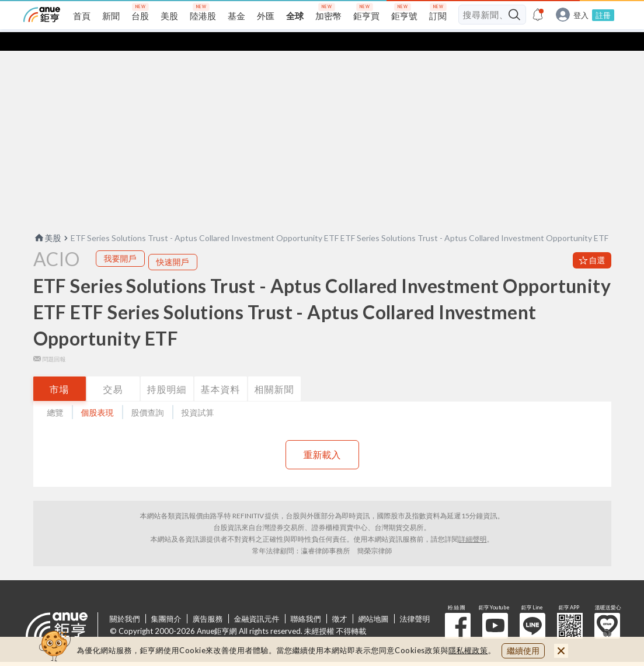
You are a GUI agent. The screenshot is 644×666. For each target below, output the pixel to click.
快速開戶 (173, 243)
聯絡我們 (306, 600)
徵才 (340, 600)
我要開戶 (120, 240)
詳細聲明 (473, 520)
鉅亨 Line (532, 607)
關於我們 (125, 600)
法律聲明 (415, 600)
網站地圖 (374, 600)
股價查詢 (148, 394)
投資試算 (198, 394)
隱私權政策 (468, 650)
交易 (113, 370)
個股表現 (98, 394)
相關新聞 (274, 370)
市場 (60, 370)
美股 (47, 219)
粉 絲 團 (458, 607)
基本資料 (221, 370)
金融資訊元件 (257, 600)
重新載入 (322, 436)
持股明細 (167, 370)
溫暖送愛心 (607, 607)
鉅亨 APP (570, 607)
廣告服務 (208, 600)
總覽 (55, 394)
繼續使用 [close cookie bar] (523, 651)
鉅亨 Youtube (495, 607)
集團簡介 (166, 600)
